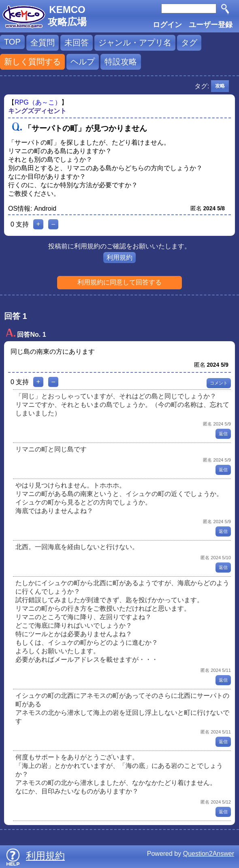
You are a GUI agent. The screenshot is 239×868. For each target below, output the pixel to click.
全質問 (43, 43)
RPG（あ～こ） (38, 102)
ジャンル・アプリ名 (135, 43)
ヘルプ (83, 62)
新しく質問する (32, 62)
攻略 (220, 86)
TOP (12, 42)
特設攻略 (121, 62)
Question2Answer (209, 854)
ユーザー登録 (211, 25)
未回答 (77, 43)
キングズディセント (37, 111)
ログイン (167, 25)
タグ (189, 43)
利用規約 (119, 258)
